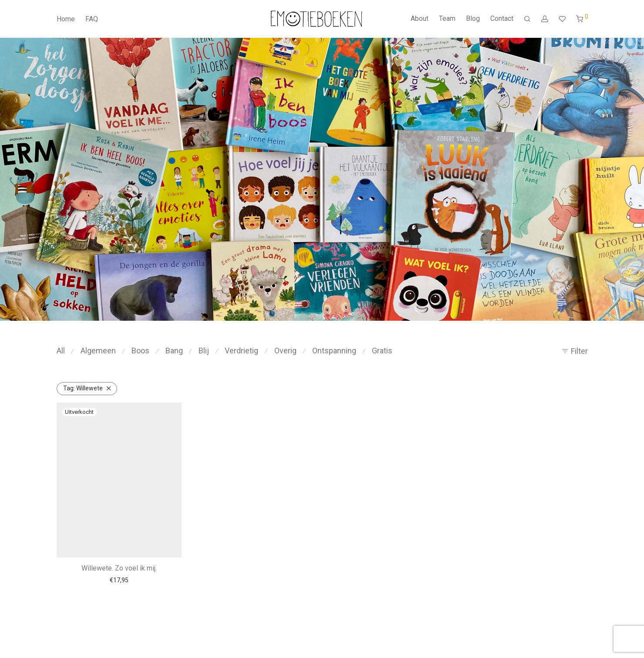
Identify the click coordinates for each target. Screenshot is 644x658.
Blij (204, 351)
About (420, 18)
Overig (285, 351)
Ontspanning (334, 351)
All (61, 351)
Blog (473, 18)
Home (66, 19)
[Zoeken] (527, 19)
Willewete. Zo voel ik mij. (119, 568)
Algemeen (98, 351)
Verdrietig (241, 351)
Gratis (382, 351)
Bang (174, 351)
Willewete (83, 388)
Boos (140, 351)
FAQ (92, 19)
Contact (502, 18)
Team (447, 18)
